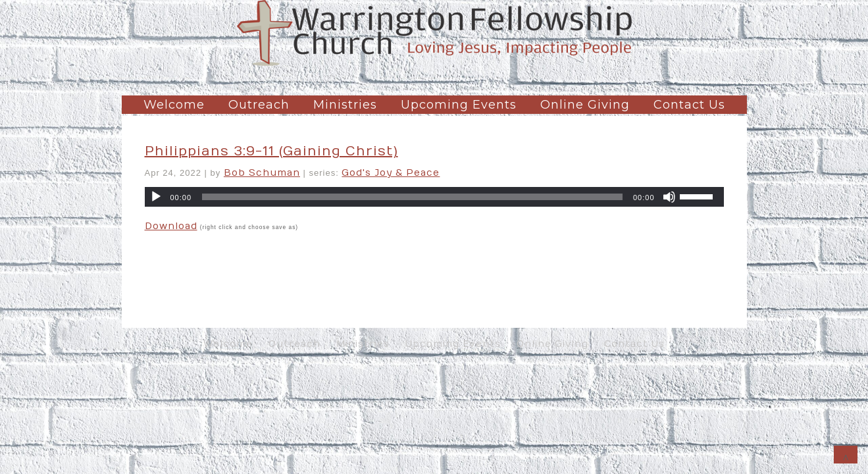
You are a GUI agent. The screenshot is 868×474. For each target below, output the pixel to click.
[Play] (156, 197)
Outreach (259, 105)
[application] (434, 197)
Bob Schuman (262, 173)
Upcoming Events (459, 105)
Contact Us (689, 105)
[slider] (412, 197)
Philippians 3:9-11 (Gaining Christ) (271, 151)
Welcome (174, 105)
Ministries (345, 105)
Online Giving (585, 105)
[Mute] (669, 197)
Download (171, 226)
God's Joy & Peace (391, 173)
